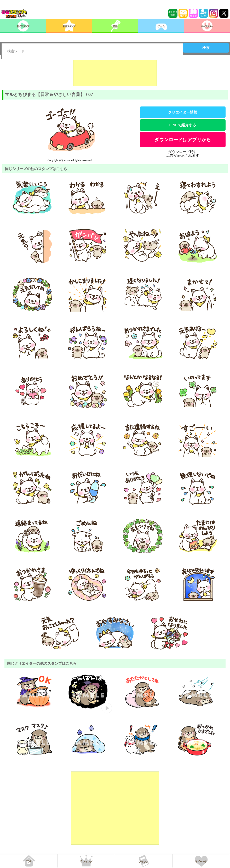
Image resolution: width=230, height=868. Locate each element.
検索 (206, 48)
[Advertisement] (115, 73)
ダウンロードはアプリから (183, 140)
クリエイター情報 (183, 112)
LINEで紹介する (183, 125)
